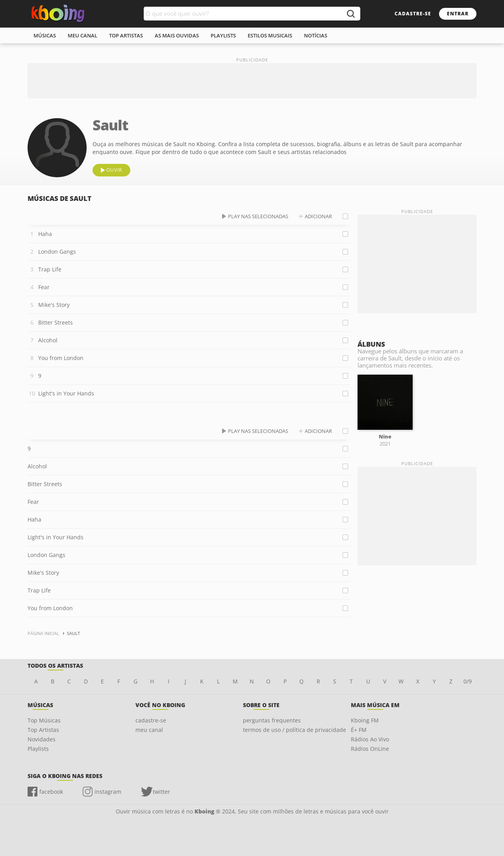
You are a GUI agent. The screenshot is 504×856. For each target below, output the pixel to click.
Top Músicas (44, 720)
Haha (45, 234)
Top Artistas (43, 730)
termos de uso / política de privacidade (295, 730)
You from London (61, 358)
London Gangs (57, 252)
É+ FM (359, 730)
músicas (45, 35)
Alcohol (48, 340)
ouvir (114, 170)
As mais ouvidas (177, 35)
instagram (108, 792)
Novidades (42, 739)
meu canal (82, 35)
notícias (316, 35)
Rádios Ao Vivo (370, 739)
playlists (223, 35)
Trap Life (50, 269)
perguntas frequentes (272, 720)
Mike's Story (54, 305)
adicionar (318, 216)
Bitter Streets (56, 322)
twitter (161, 792)
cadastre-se (413, 14)
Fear (44, 287)
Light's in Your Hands (66, 393)
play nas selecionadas (258, 216)
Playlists (38, 749)
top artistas (126, 35)
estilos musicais (270, 35)
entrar (458, 14)
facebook (51, 792)
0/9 (468, 681)
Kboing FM (365, 720)
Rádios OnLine (370, 749)
